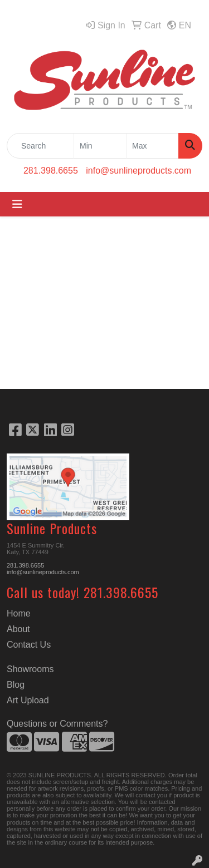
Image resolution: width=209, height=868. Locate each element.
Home (19, 613)
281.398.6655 (51, 171)
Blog (16, 685)
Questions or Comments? (57, 724)
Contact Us (29, 645)
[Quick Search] (40, 146)
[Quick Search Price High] (152, 146)
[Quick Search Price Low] (100, 146)
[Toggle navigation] (17, 204)
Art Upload (28, 700)
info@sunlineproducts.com (138, 171)
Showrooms (30, 669)
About (18, 629)
